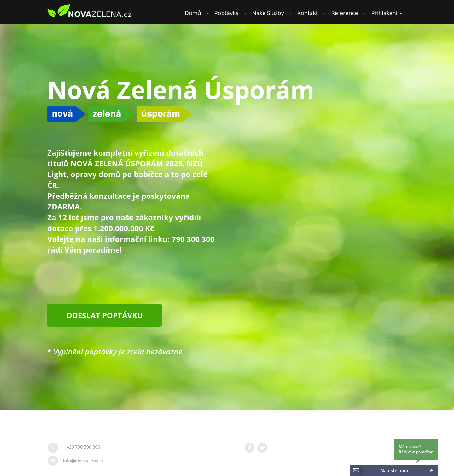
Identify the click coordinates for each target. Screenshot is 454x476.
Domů (193, 13)
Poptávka (227, 13)
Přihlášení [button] (387, 13)
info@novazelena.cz (83, 461)
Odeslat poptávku (105, 315)
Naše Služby (268, 13)
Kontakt (308, 13)
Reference (345, 13)
